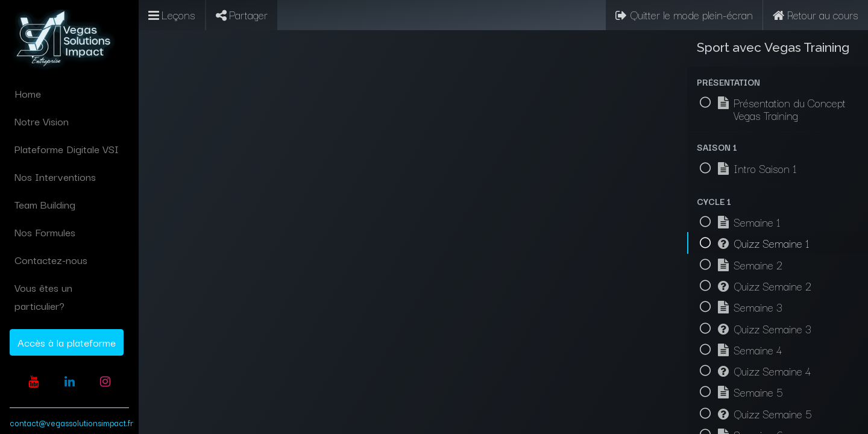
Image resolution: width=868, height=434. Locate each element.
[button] (778, 82)
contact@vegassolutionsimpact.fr (71, 423)
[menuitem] (69, 93)
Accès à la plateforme (67, 342)
